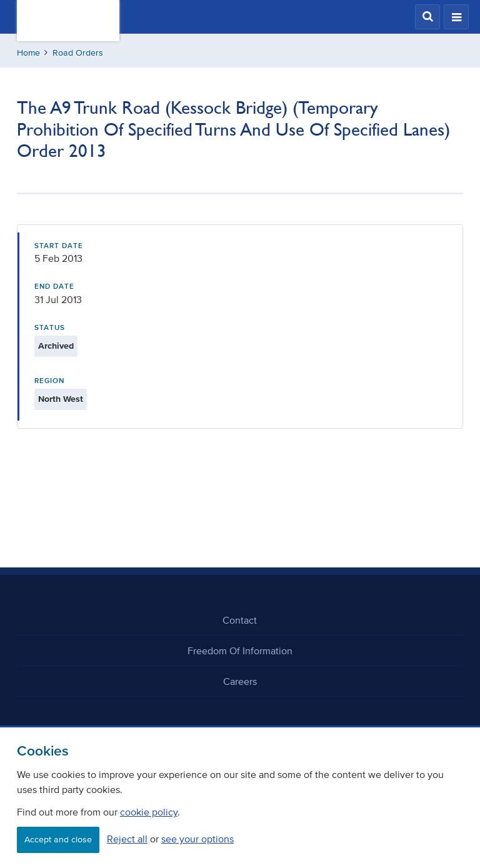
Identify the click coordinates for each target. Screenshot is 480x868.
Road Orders (78, 53)
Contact (240, 620)
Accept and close (58, 840)
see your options (197, 839)
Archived (56, 346)
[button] (427, 17)
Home (28, 53)
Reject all (127, 839)
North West (61, 399)
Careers (240, 681)
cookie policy (149, 812)
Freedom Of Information (240, 651)
